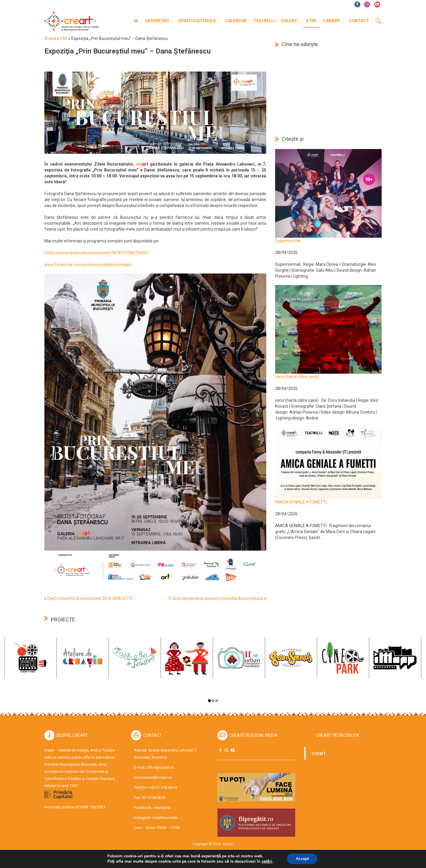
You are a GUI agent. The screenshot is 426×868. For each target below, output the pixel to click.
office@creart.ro (160, 767)
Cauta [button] (378, 21)
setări (267, 861)
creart (318, 753)
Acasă (50, 38)
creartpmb (162, 808)
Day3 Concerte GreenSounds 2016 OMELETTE (90, 598)
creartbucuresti (165, 818)
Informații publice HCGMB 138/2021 (75, 807)
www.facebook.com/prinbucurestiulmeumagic (88, 265)
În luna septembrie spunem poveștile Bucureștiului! (216, 598)
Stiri (64, 38)
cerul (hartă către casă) (297, 377)
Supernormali (288, 241)
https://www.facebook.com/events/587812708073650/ (97, 253)
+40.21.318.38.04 (163, 787)
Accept (302, 859)
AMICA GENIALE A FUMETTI (301, 502)
